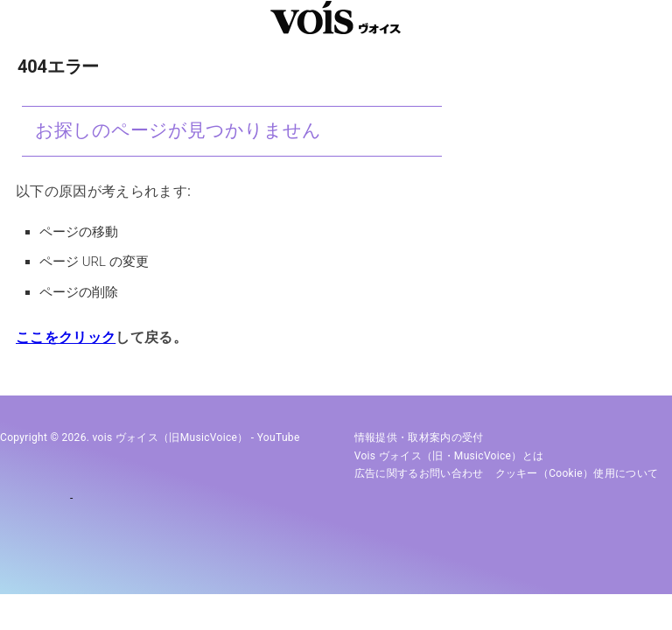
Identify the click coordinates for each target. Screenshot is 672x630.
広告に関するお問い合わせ (419, 473)
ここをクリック (66, 337)
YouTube (279, 437)
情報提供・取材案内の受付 (419, 437)
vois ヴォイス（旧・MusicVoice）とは (449, 456)
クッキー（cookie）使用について (577, 473)
